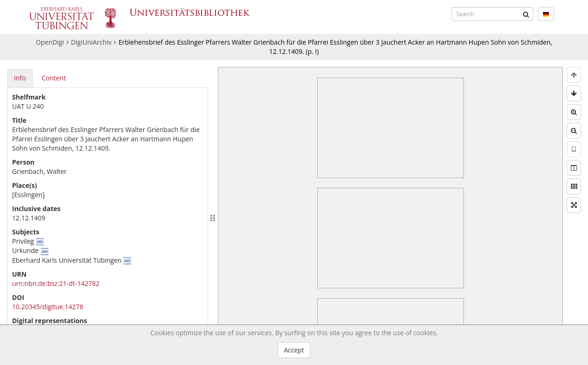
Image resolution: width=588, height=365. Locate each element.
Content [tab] (54, 78)
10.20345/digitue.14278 (48, 307)
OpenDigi (50, 42)
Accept (294, 350)
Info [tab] (20, 78)
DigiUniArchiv (91, 42)
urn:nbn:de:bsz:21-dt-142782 (56, 283)
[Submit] (526, 14)
